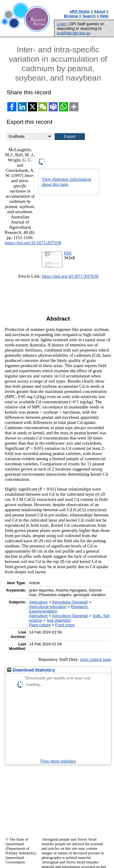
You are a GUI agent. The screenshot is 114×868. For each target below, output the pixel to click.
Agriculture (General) (70, 602)
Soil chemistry (59, 620)
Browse (71, 16)
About (100, 11)
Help (104, 16)
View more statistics (58, 761)
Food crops (65, 625)
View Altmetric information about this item (66, 182)
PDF (68, 253)
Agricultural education (48, 607)
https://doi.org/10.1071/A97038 (33, 243)
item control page (96, 659)
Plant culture (40, 625)
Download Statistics (31, 670)
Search (89, 16)
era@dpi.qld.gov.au (74, 33)
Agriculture (38, 602)
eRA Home (80, 11)
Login (62, 24)
